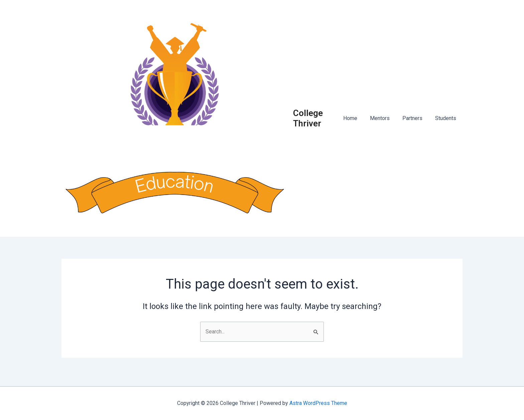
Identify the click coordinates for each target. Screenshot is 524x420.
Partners (415, 122)
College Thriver (315, 122)
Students (447, 122)
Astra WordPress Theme (318, 403)
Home (357, 122)
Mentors (385, 122)
